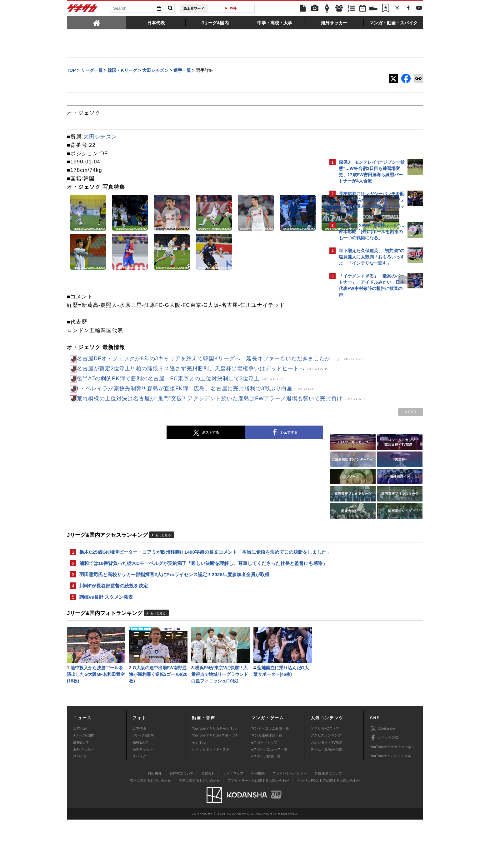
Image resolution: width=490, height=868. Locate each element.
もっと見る (163, 564)
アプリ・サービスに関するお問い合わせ (258, 829)
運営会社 (208, 822)
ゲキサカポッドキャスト (211, 798)
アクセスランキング (326, 784)
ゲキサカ (82, 10)
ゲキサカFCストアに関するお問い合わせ (329, 829)
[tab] (97, 22)
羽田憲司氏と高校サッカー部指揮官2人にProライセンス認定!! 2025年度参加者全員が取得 (174, 620)
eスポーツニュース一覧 (269, 798)
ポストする (151, 462)
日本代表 (80, 777)
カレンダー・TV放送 (327, 791)
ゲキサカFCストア (325, 777)
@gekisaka (383, 777)
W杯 (233, 8)
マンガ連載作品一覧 (267, 784)
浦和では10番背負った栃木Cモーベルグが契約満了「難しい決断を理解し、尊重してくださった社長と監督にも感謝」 (196, 604)
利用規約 (258, 822)
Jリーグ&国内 (84, 784)
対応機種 (155, 822)
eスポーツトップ (264, 791)
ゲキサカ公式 (384, 786)
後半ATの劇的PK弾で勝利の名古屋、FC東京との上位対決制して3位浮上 (180, 394)
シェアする (229, 462)
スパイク (80, 805)
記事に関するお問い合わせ (199, 829)
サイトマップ (233, 822)
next (301, 281)
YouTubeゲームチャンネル (391, 804)
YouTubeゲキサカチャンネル (214, 777)
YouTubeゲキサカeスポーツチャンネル (215, 787)
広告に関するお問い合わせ (150, 829)
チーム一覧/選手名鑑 (327, 798)
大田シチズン (100, 137)
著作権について (181, 822)
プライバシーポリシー (290, 822)
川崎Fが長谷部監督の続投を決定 (114, 632)
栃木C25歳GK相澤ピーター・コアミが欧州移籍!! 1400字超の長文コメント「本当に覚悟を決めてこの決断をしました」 (196, 585)
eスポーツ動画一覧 (266, 805)
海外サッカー (83, 798)
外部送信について (328, 822)
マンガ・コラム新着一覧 (270, 777)
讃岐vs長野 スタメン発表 (106, 644)
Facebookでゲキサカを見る (365, 408)
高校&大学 (81, 791)
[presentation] (97, 22)
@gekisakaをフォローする (364, 395)
